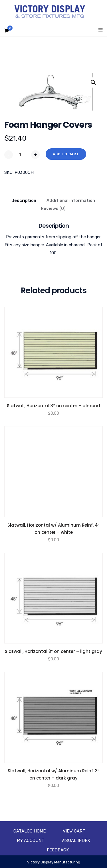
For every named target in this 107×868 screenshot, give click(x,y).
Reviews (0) (53, 208)
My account (31, 841)
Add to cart (66, 154)
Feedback (58, 850)
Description (24, 200)
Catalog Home (30, 831)
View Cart (74, 831)
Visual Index (76, 841)
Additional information (71, 200)
